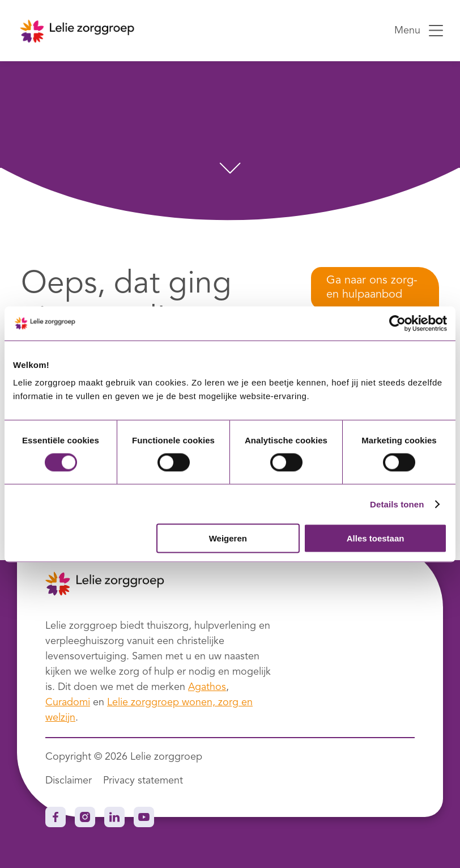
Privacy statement (143, 781)
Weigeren (228, 538)
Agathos (207, 687)
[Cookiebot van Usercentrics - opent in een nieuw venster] (397, 323)
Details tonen (397, 504)
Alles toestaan (376, 538)
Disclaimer (69, 781)
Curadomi (68, 702)
